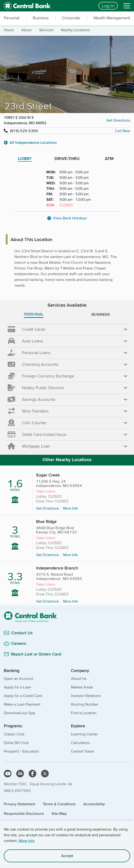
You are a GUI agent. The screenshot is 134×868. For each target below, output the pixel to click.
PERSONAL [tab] (34, 314)
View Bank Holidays (67, 218)
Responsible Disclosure (24, 814)
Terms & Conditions (59, 804)
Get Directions (118, 120)
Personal (12, 18)
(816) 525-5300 (24, 131)
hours (9, 30)
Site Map (59, 814)
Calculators (80, 743)
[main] (67, 377)
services (46, 30)
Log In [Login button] (108, 6)
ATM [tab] (109, 159)
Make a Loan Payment (22, 704)
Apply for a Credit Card (23, 696)
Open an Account (19, 679)
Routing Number (85, 704)
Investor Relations (86, 696)
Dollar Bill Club (16, 743)
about (26, 30)
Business (41, 18)
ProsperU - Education (21, 751)
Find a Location (84, 713)
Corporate (71, 18)
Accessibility (94, 804)
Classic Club (14, 734)
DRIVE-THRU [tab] (67, 159)
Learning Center (84, 734)
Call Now (123, 131)
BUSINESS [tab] (101, 314)
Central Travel (83, 751)
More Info (27, 841)
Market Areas (82, 687)
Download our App (19, 713)
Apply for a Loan (17, 687)
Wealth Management (112, 18)
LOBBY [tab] (25, 159)
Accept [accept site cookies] (67, 856)
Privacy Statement (19, 804)
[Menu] (127, 6)
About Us (79, 679)
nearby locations (75, 30)
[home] (48, 6)
